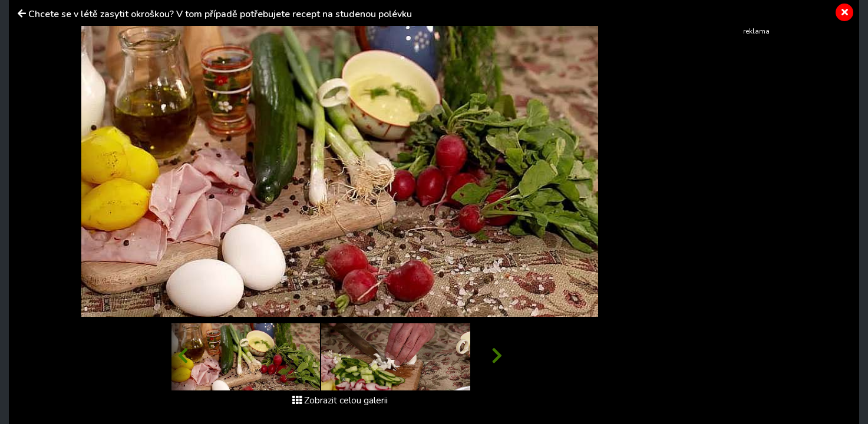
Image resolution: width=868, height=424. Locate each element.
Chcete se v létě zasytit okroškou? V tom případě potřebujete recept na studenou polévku (220, 14)
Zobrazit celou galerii (340, 400)
